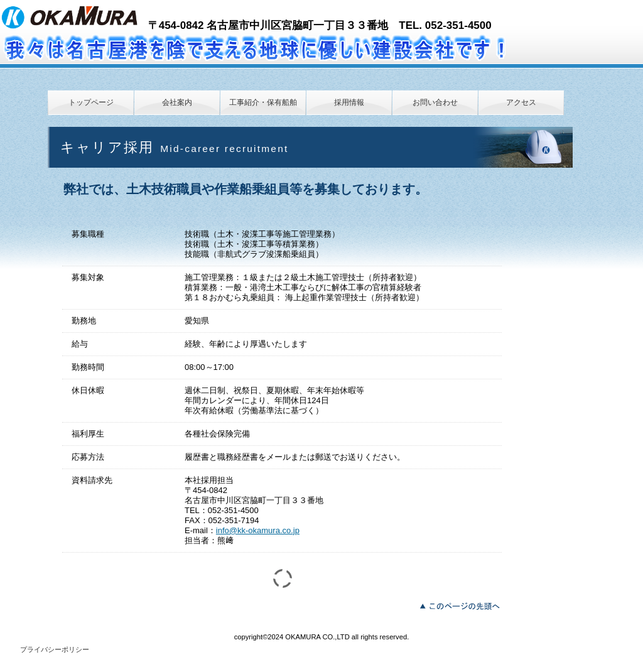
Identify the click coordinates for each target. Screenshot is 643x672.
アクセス (521, 102)
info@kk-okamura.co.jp (258, 530)
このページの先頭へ (463, 605)
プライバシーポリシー (55, 649)
